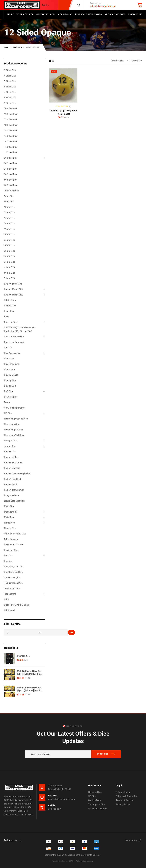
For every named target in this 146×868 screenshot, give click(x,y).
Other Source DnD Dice (15, 534)
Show (134, 61)
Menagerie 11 (11, 512)
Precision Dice (11, 550)
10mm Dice (10, 207)
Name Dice (9, 523)
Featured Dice (11, 397)
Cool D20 (9, 348)
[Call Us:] (42, 807)
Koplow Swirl (10, 484)
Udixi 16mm (10, 300)
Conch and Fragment (14, 342)
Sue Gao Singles (12, 578)
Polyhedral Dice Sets (14, 545)
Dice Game (9, 369)
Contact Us (96, 3)
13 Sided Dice (11, 125)
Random (8, 561)
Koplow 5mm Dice (13, 284)
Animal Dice (10, 306)
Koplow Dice (10, 452)
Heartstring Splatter (13, 430)
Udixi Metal (10, 610)
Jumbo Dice (10, 446)
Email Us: (53, 796)
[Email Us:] (42, 797)
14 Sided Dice (11, 131)
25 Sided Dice (11, 169)
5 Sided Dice (10, 81)
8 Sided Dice (10, 98)
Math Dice (9, 506)
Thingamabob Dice (13, 583)
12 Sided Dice (11, 120)
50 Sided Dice (11, 180)
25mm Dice (10, 240)
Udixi (6, 599)
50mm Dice (10, 273)
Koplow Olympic (12, 468)
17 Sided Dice (11, 147)
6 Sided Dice (10, 87)
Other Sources (11, 539)
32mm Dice (10, 251)
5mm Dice (9, 196)
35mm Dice (10, 262)
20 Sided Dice (11, 158)
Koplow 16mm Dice (14, 295)
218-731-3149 (55, 809)
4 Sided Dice (10, 76)
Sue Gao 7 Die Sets (13, 572)
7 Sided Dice (10, 92)
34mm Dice (10, 256)
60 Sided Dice (11, 185)
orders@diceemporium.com (103, 6)
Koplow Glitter (11, 457)
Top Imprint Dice (12, 588)
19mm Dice (10, 229)
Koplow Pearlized (12, 479)
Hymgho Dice (11, 441)
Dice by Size (10, 380)
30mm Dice (10, 245)
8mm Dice (9, 202)
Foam (7, 402)
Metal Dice (9, 517)
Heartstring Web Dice (14, 435)
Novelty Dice (10, 528)
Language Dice (11, 495)
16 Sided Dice (11, 141)
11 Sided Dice (11, 114)
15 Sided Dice (11, 136)
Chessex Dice (11, 322)
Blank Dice (9, 311)
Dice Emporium (11, 364)
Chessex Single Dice (14, 337)
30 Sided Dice (11, 174)
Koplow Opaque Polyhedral (17, 473)
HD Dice (8, 413)
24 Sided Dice (11, 163)
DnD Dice (9, 391)
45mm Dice (10, 267)
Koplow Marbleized (13, 463)
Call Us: (52, 805)
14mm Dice (10, 218)
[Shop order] (119, 61)
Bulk (6, 317)
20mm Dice (10, 235)
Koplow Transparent (14, 490)
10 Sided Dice (11, 109)
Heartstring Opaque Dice (16, 419)
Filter (71, 632)
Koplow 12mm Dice (14, 289)
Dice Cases (9, 359)
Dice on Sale (10, 386)
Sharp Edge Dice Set (14, 567)
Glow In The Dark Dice (15, 408)
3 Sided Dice (10, 70)
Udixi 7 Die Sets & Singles (16, 605)
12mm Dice (10, 213)
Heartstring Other (12, 424)
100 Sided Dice (11, 191)
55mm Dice (10, 278)
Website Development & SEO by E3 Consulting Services (73, 861)
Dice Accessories (12, 353)
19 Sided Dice (11, 152)
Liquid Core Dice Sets (14, 501)
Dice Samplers (11, 375)
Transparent (10, 594)
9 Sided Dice (10, 103)
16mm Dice (10, 224)
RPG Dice (9, 556)
